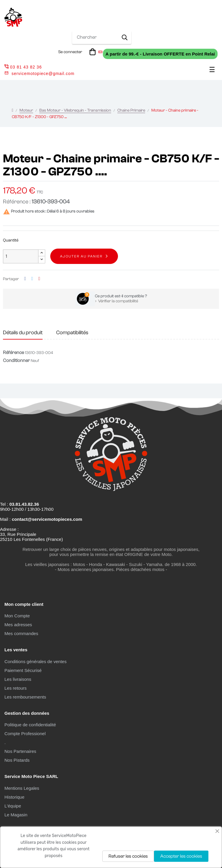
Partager (25, 279)
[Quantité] (21, 256)
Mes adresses (18, 625)
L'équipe (13, 806)
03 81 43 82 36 (23, 67)
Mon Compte (17, 616)
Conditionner (16, 360)
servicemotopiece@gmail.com (43, 74)
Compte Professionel (25, 734)
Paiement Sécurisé (23, 670)
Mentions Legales (22, 788)
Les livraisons (18, 679)
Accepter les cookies (181, 856)
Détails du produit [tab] (23, 333)
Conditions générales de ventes (35, 661)
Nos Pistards (17, 760)
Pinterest (39, 279)
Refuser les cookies (128, 856)
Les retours (16, 688)
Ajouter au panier (81, 256)
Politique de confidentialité (30, 725)
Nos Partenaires (20, 751)
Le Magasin (16, 815)
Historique (14, 797)
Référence (13, 353)
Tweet (32, 279)
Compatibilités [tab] (72, 333)
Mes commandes (21, 633)
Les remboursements (25, 697)
